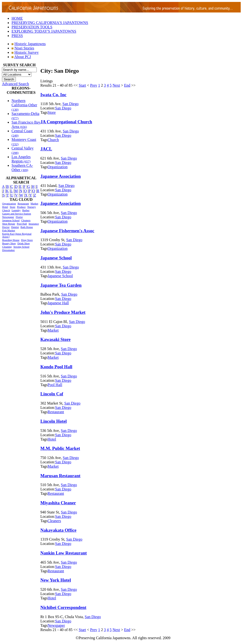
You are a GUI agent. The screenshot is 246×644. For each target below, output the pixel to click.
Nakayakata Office (58, 530)
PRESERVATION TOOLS (32, 27)
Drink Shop (24, 243)
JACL (46, 149)
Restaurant (23, 203)
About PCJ (23, 57)
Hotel (5, 207)
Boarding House (11, 240)
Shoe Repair (9, 224)
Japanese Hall (58, 303)
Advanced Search (15, 84)
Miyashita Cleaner (58, 503)
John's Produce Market (63, 312)
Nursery (32, 207)
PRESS (17, 36)
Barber (26, 210)
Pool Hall (22, 224)
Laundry (16, 210)
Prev (94, 85)
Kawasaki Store (55, 339)
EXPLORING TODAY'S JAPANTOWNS (44, 31)
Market (34, 203)
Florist (19, 217)
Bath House (27, 227)
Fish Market (9, 230)
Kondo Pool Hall (56, 367)
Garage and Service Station (17, 214)
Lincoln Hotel (54, 421)
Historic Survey (27, 52)
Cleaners (26, 220)
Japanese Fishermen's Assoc (67, 231)
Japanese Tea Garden (61, 285)
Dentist (15, 227)
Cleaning (7, 247)
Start (82, 85)
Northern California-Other (24, 105)
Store (12, 207)
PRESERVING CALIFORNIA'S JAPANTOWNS (50, 23)
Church (6, 210)
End (127, 85)
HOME (17, 18)
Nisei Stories (24, 48)
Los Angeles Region (21, 159)
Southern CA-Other (22, 168)
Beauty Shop (9, 243)
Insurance (34, 224)
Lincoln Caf (52, 394)
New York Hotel (56, 580)
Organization (9, 203)
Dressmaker (9, 250)
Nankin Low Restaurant (64, 553)
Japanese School (11, 220)
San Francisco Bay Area (26, 124)
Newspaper (8, 217)
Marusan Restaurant (60, 476)
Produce (21, 207)
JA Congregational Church (66, 122)
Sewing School (21, 247)
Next (116, 85)
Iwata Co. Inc (53, 95)
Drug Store (27, 240)
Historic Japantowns (30, 44)
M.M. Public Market (60, 448)
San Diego (71, 104)
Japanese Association (61, 176)
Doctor (6, 227)
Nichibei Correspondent (63, 607)
